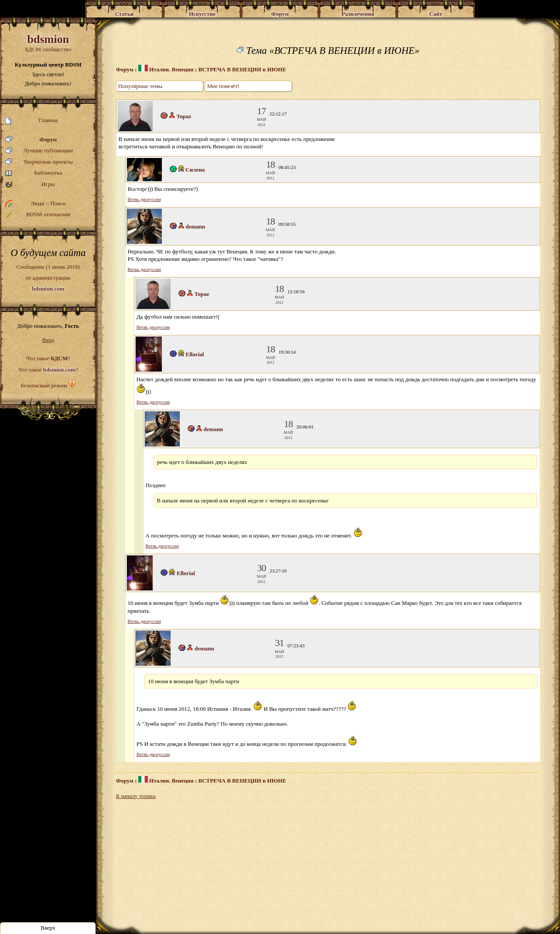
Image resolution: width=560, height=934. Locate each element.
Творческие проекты (39, 162)
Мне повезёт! (223, 86)
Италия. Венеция (166, 69)
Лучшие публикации (39, 151)
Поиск (58, 203)
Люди (37, 203)
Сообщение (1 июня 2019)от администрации (48, 277)
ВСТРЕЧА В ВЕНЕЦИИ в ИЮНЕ (242, 69)
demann (195, 226)
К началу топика (136, 796)
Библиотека (34, 173)
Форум (31, 140)
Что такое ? (48, 358)
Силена (195, 170)
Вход (48, 340)
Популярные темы (140, 86)
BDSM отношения (38, 214)
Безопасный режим (44, 385)
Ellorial (195, 354)
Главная (31, 121)
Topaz (184, 116)
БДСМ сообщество (48, 43)
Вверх (48, 928)
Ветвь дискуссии (144, 199)
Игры (30, 184)
